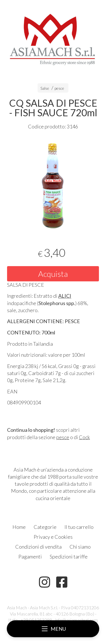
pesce (59, 88)
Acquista (53, 274)
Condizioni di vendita (38, 547)
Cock (84, 437)
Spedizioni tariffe (69, 557)
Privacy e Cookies (53, 537)
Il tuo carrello (79, 527)
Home (19, 527)
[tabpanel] (53, 185)
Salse (45, 88)
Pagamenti (30, 557)
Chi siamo (80, 547)
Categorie (45, 527)
